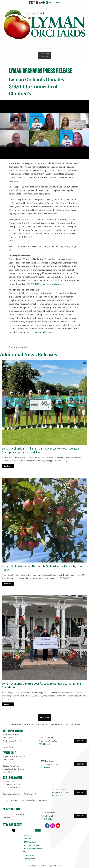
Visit (25, 852)
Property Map (29, 855)
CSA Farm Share (30, 842)
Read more (45, 718)
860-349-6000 (55, 2)
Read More (8, 466)
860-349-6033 (58, 796)
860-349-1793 (33, 284)
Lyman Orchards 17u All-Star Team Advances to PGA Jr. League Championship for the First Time (40, 450)
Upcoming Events (31, 845)
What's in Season (45, 55)
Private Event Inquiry (33, 849)
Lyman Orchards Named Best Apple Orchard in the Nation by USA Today (42, 568)
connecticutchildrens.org (42, 332)
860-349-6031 (47, 767)
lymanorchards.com (56, 284)
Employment (29, 859)
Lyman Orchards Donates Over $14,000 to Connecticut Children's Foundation (42, 686)
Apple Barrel (29, 835)
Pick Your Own (30, 839)
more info (80, 741)
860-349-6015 (46, 819)
